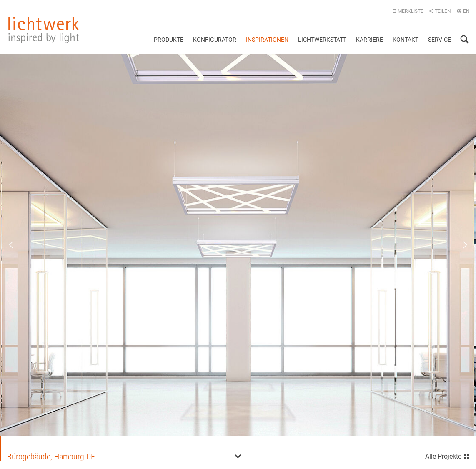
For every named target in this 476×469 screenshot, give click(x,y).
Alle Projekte (447, 455)
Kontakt (406, 40)
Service (440, 40)
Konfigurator (215, 40)
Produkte (169, 40)
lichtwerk (44, 30)
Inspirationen (267, 40)
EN (463, 11)
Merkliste (408, 11)
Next (459, 245)
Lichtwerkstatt (322, 40)
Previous (17, 245)
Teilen (440, 11)
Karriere (370, 40)
